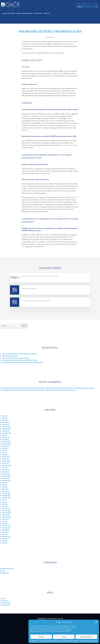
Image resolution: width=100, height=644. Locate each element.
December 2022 (6, 474)
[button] (96, 622)
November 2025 (6, 429)
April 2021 (5, 504)
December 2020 (6, 510)
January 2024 (5, 459)
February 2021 (6, 508)
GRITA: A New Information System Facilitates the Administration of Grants (22, 362)
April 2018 (5, 543)
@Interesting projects (8, 568)
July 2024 (4, 450)
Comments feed (6, 603)
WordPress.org (6, 605)
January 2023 (5, 472)
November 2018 (6, 536)
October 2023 (6, 463)
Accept (41, 637)
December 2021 (6, 493)
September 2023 (6, 465)
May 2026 (4, 416)
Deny (64, 637)
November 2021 (6, 495)
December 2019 (6, 526)
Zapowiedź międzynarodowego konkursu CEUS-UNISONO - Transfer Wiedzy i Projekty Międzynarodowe (31, 388)
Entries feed (5, 601)
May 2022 (4, 485)
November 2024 (6, 444)
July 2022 (4, 483)
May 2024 (4, 452)
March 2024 (5, 455)
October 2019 (6, 530)
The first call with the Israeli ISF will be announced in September (19, 354)
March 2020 (5, 523)
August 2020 (5, 519)
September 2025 (6, 433)
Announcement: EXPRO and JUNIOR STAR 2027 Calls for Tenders (19, 360)
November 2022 (6, 476)
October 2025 (6, 431)
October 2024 (6, 446)
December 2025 (6, 427)
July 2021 (4, 500)
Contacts (47, 13)
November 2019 (6, 528)
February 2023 (6, 470)
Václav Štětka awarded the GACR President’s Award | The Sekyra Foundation (23, 390)
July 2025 (4, 435)
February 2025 (6, 437)
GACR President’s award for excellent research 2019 (61, 390)
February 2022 (6, 491)
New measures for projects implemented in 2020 (50, 31)
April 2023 (5, 467)
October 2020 (6, 515)
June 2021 (4, 502)
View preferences (86, 637)
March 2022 (5, 489)
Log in (3, 598)
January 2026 (5, 424)
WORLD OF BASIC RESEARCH (24, 13)
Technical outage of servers (10, 356)
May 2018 (4, 541)
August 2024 (5, 448)
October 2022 (6, 478)
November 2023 (6, 461)
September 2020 (6, 517)
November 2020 (6, 513)
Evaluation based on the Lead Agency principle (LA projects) (78, 388)
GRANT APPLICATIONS (8, 13)
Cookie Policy (34, 641)
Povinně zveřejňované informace (88, 641)
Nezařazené (5, 573)
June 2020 (4, 521)
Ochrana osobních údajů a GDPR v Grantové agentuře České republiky (58, 641)
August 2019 (5, 532)
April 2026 (5, 418)
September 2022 (6, 480)
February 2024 (6, 457)
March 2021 (5, 506)
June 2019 (4, 534)
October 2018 (6, 538)
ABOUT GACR (38, 13)
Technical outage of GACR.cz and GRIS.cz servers (15, 358)
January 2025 (5, 440)
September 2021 (6, 498)
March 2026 (5, 420)
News (3, 571)
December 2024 (6, 442)
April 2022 (5, 487)
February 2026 (6, 422)
